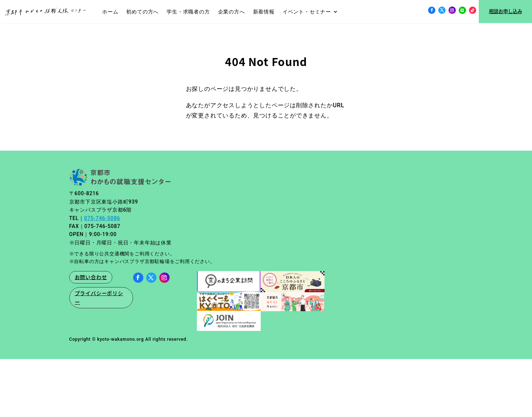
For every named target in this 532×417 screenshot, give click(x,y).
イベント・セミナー (307, 12)
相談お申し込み (506, 11)
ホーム (110, 12)
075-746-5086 (102, 217)
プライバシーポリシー (99, 296)
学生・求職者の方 (188, 12)
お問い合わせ (91, 275)
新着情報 (264, 12)
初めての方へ (142, 12)
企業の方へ (232, 12)
